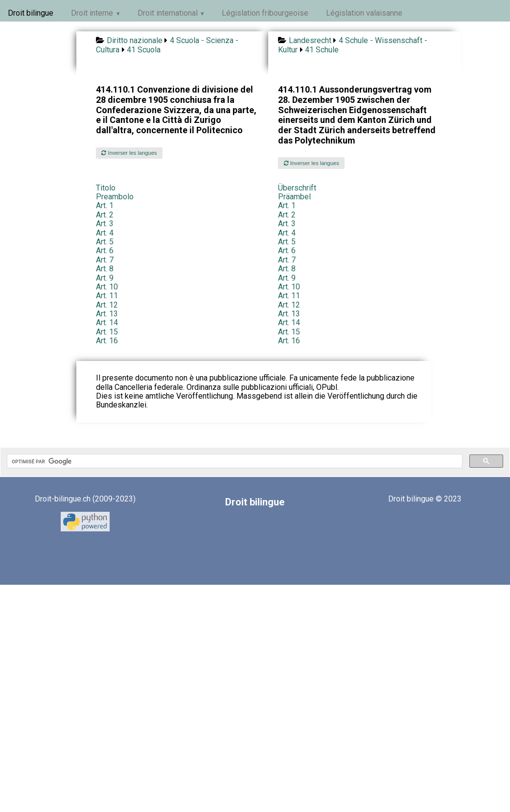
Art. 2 (105, 215)
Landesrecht (310, 40)
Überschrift (297, 188)
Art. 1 (105, 205)
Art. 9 (105, 278)
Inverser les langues (129, 153)
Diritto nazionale (135, 40)
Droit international (168, 13)
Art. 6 (105, 251)
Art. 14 (107, 322)
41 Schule (322, 50)
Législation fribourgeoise (265, 13)
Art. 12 (107, 305)
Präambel (294, 197)
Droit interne (92, 13)
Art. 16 (107, 341)
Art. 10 (107, 287)
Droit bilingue (31, 13)
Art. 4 (105, 233)
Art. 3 (105, 224)
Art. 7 (105, 260)
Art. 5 (105, 242)
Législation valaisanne (364, 13)
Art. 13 (107, 314)
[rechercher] (234, 461)
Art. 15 (107, 332)
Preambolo (115, 197)
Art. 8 (105, 269)
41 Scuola (144, 50)
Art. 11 (107, 296)
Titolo (106, 188)
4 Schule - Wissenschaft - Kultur (352, 45)
